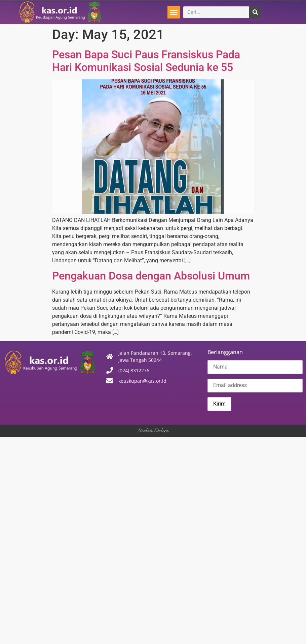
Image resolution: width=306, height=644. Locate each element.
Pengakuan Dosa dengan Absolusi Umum (151, 276)
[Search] (255, 12)
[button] (174, 12)
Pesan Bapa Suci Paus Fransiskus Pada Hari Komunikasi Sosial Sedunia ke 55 (146, 61)
